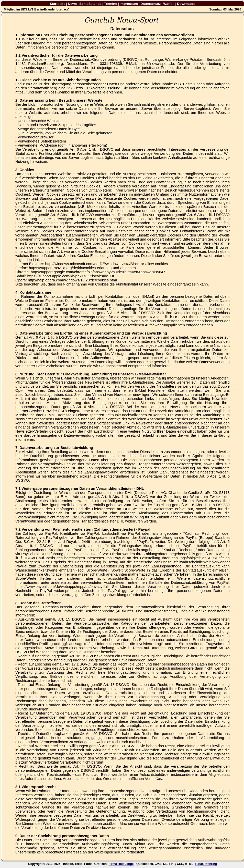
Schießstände (90, 4)
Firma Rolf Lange (121, 864)
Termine (111, 4)
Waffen (169, 4)
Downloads (186, 4)
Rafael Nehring (206, 864)
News (72, 4)
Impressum (129, 4)
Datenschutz (151, 4)
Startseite (58, 4)
